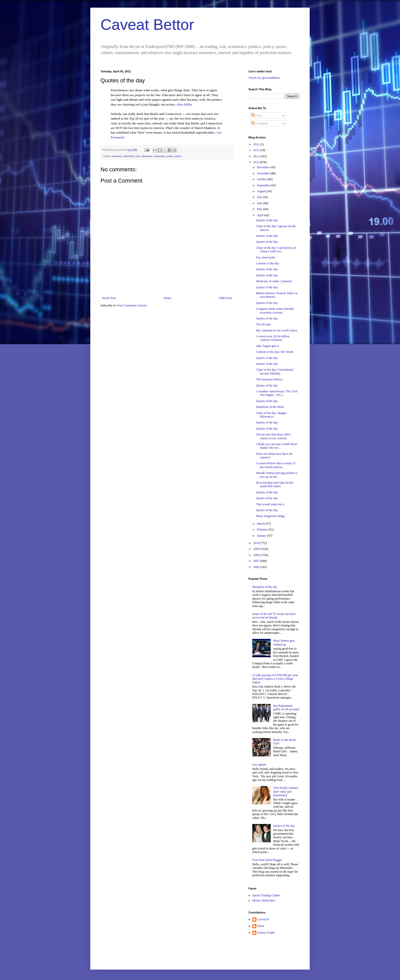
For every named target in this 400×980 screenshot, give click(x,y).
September (264, 185)
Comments (260, 123)
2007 (257, 561)
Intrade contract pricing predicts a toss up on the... (277, 475)
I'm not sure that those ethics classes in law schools (274, 436)
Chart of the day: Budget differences (271, 415)
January (262, 536)
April (260, 215)
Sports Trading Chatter (266, 895)
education (147, 156)
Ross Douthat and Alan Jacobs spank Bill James (275, 484)
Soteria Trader (266, 933)
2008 (257, 555)
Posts (256, 115)
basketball (129, 156)
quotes (170, 156)
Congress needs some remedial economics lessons (275, 311)
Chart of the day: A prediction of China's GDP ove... (276, 250)
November (264, 173)
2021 (257, 144)
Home (167, 298)
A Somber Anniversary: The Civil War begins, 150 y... (277, 393)
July (260, 197)
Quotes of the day (267, 220)
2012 (257, 156)
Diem (261, 926)
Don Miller (185, 104)
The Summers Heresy (269, 379)
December (264, 167)
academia (116, 156)
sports (178, 156)
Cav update (259, 765)
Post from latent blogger (267, 860)
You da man (263, 324)
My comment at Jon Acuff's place (277, 330)
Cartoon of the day (268, 263)
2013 (257, 150)
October (262, 179)
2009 (257, 549)
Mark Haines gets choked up (284, 642)
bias (138, 156)
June (260, 203)
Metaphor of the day (265, 587)
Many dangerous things (271, 516)
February (263, 530)
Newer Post (109, 298)
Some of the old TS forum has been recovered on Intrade (274, 616)
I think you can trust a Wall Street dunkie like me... (277, 446)
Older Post (225, 298)
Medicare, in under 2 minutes (274, 281)
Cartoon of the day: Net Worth (275, 352)
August (262, 191)
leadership (159, 156)
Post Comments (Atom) (132, 305)
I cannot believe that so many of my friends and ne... (276, 465)
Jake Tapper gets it (267, 346)
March (261, 524)
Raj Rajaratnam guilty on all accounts (286, 707)
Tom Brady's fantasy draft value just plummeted (286, 791)
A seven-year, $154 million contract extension (273, 338)
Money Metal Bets (264, 900)
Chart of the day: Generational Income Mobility (275, 371)
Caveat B (263, 919)
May (260, 209)
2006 (257, 567)
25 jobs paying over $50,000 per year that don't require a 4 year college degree (275, 679)
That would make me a (270, 504)
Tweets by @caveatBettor (264, 78)
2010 (257, 543)
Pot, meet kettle (266, 257)
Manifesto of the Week (270, 407)
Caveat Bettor (147, 25)
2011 (257, 162)
